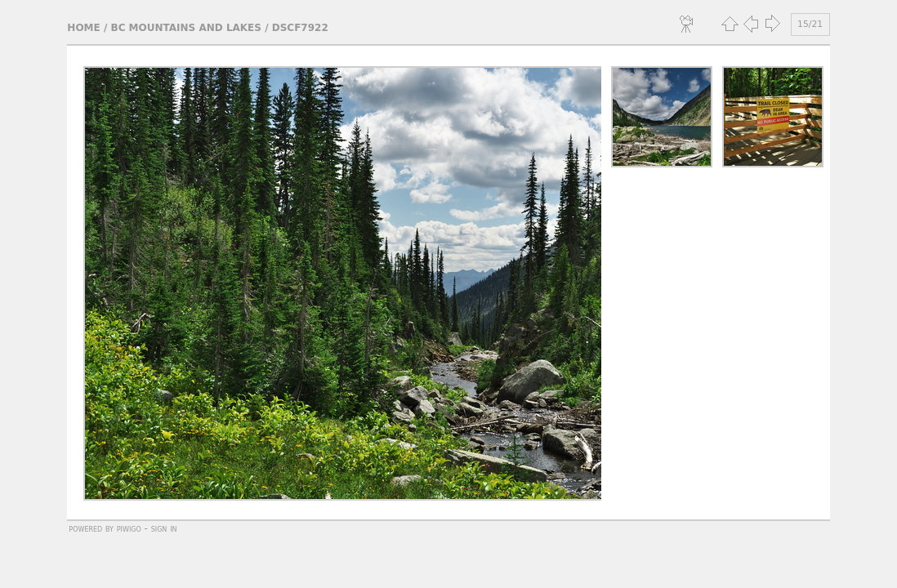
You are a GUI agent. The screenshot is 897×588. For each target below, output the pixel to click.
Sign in (164, 528)
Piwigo (129, 528)
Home (83, 28)
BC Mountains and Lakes (185, 28)
